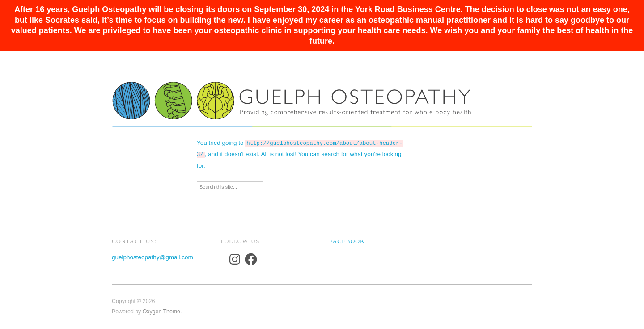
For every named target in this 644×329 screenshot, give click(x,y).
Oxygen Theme (161, 310)
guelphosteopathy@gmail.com (153, 255)
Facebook (347, 239)
